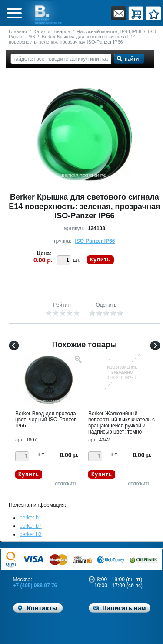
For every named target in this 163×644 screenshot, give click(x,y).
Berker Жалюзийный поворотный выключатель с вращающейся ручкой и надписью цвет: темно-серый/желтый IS (121, 426)
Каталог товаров (52, 31)
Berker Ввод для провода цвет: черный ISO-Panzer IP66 (46, 420)
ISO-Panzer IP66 (95, 241)
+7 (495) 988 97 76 (35, 586)
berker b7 (31, 526)
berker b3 (31, 534)
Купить (100, 260)
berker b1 (31, 518)
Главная (18, 31)
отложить (66, 484)
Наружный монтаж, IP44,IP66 (109, 31)
